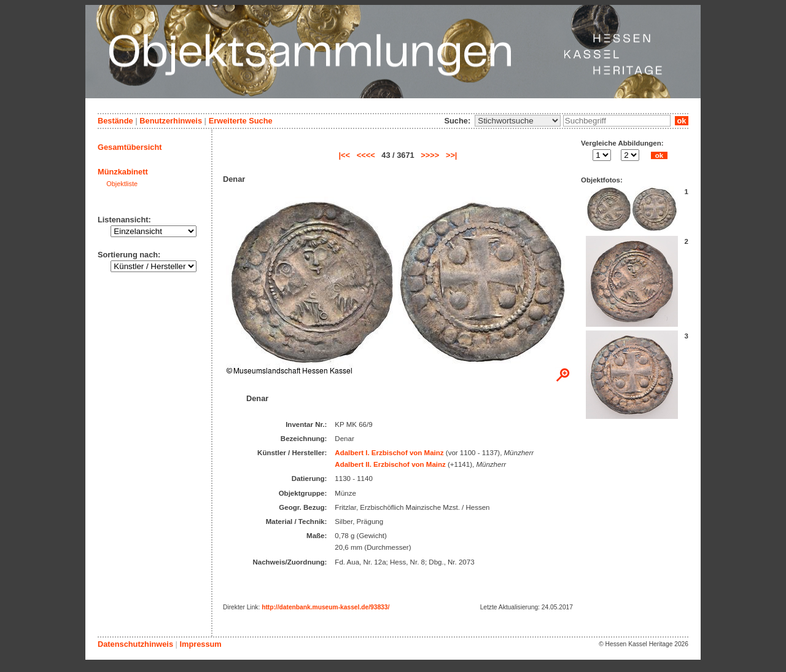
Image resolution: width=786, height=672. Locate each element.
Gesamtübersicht (130, 147)
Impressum (200, 644)
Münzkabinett (123, 172)
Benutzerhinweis (171, 121)
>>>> (430, 155)
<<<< (366, 155)
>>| (452, 155)
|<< (345, 155)
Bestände (115, 121)
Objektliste (122, 184)
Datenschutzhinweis (135, 644)
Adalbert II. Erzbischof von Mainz (390, 464)
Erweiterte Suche (241, 121)
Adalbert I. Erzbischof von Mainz (389, 453)
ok (682, 121)
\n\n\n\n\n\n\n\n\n (518, 121)
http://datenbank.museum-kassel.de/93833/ (325, 607)
